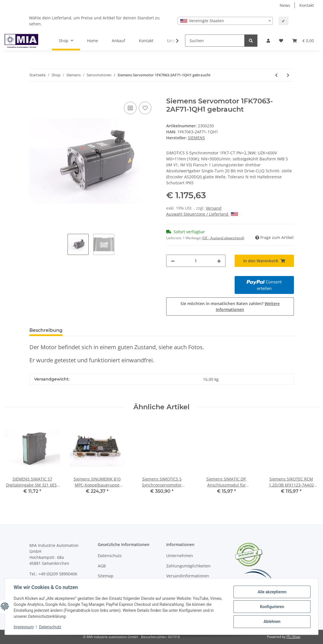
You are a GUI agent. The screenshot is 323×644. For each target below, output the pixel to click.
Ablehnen (272, 621)
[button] (268, 41)
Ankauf (118, 41)
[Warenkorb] (303, 41)
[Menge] (196, 261)
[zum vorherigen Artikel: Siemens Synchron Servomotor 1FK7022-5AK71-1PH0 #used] (276, 75)
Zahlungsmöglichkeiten (188, 566)
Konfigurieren (272, 607)
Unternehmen (180, 556)
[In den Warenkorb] (34, 94)
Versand (214, 208)
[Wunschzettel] (281, 41)
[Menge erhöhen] (219, 261)
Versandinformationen (188, 576)
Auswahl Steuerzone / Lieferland (202, 214)
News (285, 5)
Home (93, 41)
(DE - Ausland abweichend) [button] (223, 238)
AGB (102, 566)
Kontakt (307, 5)
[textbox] (225, 21)
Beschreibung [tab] (46, 330)
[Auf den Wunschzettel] (145, 108)
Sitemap (106, 576)
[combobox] (225, 21)
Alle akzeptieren (272, 592)
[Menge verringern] (173, 261)
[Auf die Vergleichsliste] (130, 108)
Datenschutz (110, 556)
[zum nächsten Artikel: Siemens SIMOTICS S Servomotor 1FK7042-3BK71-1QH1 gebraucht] (288, 75)
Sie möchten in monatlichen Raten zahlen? (230, 306)
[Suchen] (215, 41)
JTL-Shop (293, 637)
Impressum (24, 627)
